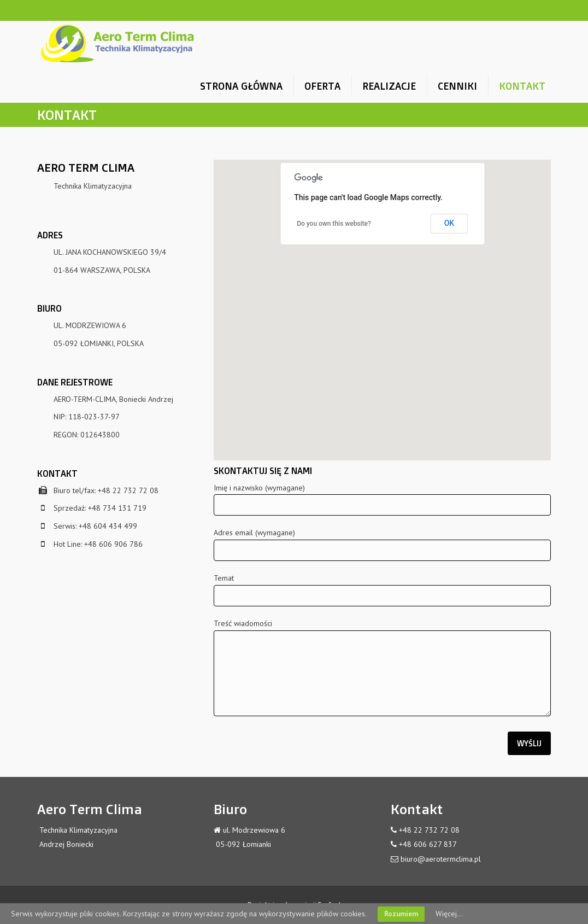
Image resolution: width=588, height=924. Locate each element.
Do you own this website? (334, 224)
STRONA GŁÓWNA (241, 86)
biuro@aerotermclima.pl (441, 859)
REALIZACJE (389, 86)
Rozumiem (401, 914)
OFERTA (322, 86)
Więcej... (449, 914)
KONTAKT (522, 86)
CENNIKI (457, 86)
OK (449, 223)
